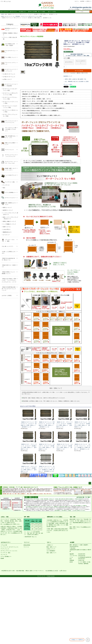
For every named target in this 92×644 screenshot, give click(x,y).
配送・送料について (51, 547)
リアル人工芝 (4, 545)
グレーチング (4, 555)
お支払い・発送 (5, 517)
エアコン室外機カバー (6, 556)
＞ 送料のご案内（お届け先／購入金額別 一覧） (75, 79)
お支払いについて (51, 549)
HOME (2, 14)
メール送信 (42, 12)
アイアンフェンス (5, 549)
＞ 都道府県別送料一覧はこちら (30, 537)
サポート (49, 542)
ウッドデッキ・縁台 (5, 553)
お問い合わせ (64, 571)
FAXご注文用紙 (33, 12)
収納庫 (2, 558)
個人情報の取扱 (21, 571)
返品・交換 (73, 517)
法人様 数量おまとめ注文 (53, 571)
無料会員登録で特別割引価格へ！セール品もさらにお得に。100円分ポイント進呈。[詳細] (77, 55)
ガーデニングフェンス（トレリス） (9, 551)
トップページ (5, 12)
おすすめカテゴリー (6, 542)
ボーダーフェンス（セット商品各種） (13, 16)
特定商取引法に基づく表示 (9, 571)
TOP (88, 640)
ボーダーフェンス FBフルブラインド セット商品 (32, 16)
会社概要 (72, 542)
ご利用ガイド (89, 1)
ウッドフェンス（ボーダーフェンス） (10, 547)
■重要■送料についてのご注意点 (55, 517)
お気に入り (22, 12)
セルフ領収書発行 (51, 551)
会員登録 (82, 1)
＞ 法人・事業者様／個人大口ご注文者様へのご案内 (76, 81)
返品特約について (68, 76)
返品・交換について (51, 553)
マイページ (13, 12)
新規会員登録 (27, 545)
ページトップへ (90, 483)
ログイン (77, 1)
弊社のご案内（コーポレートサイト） (35, 571)
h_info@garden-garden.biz (81, 7)
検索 (91, 12)
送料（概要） (27, 517)
